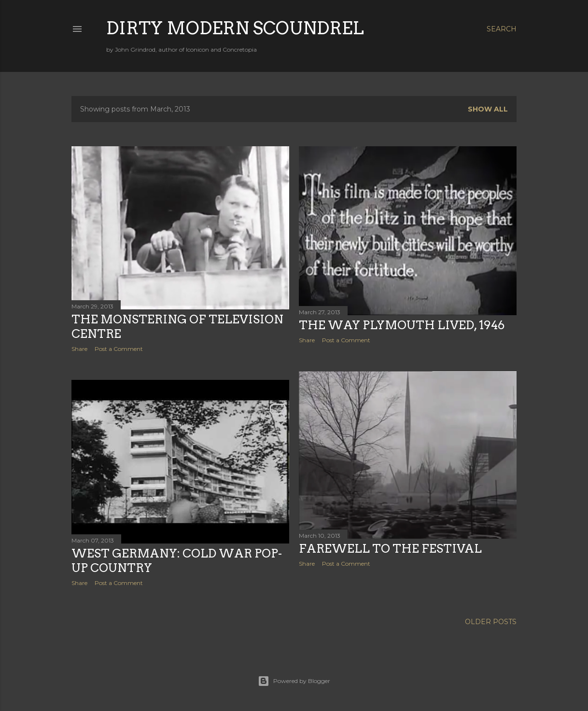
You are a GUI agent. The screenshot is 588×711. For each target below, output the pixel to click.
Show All (488, 109)
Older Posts (491, 622)
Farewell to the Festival (390, 549)
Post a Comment (119, 349)
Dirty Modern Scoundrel (235, 28)
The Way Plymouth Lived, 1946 (402, 325)
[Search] (502, 29)
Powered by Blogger (294, 681)
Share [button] (79, 349)
